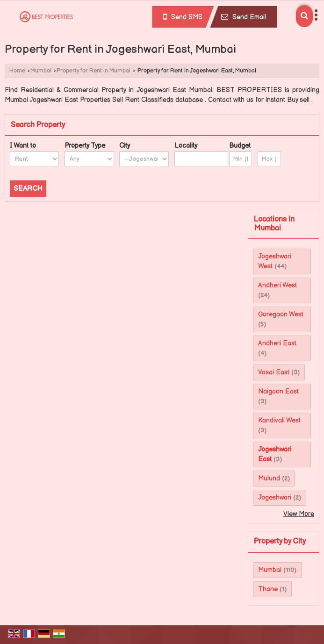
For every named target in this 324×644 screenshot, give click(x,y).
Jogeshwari (275, 497)
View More (299, 514)
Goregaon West (281, 314)
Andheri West (277, 285)
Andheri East (277, 343)
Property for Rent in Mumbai (94, 71)
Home (17, 71)
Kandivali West (279, 420)
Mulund (269, 478)
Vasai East (274, 372)
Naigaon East (278, 391)
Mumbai (41, 71)
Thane (268, 589)
